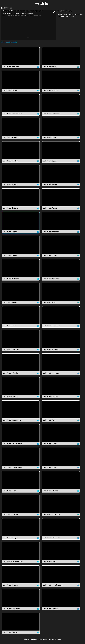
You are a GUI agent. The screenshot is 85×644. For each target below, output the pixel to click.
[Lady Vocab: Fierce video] (21, 319)
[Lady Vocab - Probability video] (61, 531)
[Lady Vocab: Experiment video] (61, 319)
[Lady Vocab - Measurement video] (21, 554)
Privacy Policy (43, 641)
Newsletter (34, 641)
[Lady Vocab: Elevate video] (21, 248)
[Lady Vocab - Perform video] (61, 389)
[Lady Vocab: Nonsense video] (21, 60)
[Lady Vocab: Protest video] (21, 225)
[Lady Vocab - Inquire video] (61, 460)
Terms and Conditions (55, 641)
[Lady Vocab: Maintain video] (61, 342)
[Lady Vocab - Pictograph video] (61, 507)
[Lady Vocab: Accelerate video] (21, 130)
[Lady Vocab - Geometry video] (21, 601)
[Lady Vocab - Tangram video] (21, 531)
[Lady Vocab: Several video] (61, 177)
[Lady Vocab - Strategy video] (61, 366)
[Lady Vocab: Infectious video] (21, 342)
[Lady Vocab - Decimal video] (61, 484)
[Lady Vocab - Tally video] (61, 413)
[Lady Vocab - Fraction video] (61, 601)
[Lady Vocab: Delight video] (21, 83)
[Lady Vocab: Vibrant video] (21, 295)
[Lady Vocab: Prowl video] (61, 295)
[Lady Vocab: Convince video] (61, 83)
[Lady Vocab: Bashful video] (61, 60)
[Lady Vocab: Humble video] (21, 177)
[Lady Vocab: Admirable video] (61, 272)
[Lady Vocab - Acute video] (61, 437)
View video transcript (9, 44)
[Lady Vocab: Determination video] (21, 107)
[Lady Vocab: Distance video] (21, 201)
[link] (42, 5)
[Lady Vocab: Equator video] (61, 154)
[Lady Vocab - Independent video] (21, 460)
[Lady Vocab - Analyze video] (21, 389)
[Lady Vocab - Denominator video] (21, 437)
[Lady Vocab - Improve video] (21, 578)
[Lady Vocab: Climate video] (21, 507)
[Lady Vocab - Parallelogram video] (61, 578)
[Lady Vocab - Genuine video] (21, 366)
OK (28, 39)
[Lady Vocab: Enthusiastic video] (61, 107)
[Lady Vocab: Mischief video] (21, 154)
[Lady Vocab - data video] (21, 484)
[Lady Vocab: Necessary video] (61, 225)
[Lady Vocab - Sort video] (61, 554)
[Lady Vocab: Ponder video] (61, 248)
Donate (27, 641)
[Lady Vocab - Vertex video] (21, 625)
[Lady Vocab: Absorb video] (61, 201)
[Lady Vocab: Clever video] (61, 130)
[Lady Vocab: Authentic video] (21, 272)
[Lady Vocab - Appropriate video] (21, 413)
